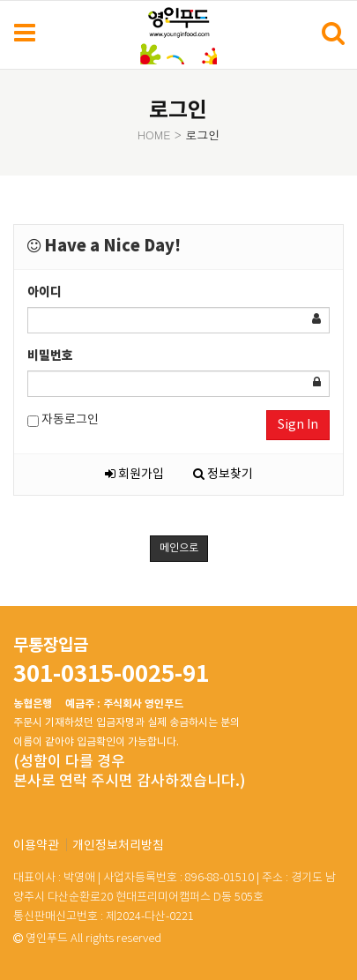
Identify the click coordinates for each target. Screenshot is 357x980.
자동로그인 (63, 420)
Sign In (298, 425)
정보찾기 (223, 475)
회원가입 (134, 475)
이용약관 (36, 846)
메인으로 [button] (179, 548)
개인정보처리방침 (118, 846)
